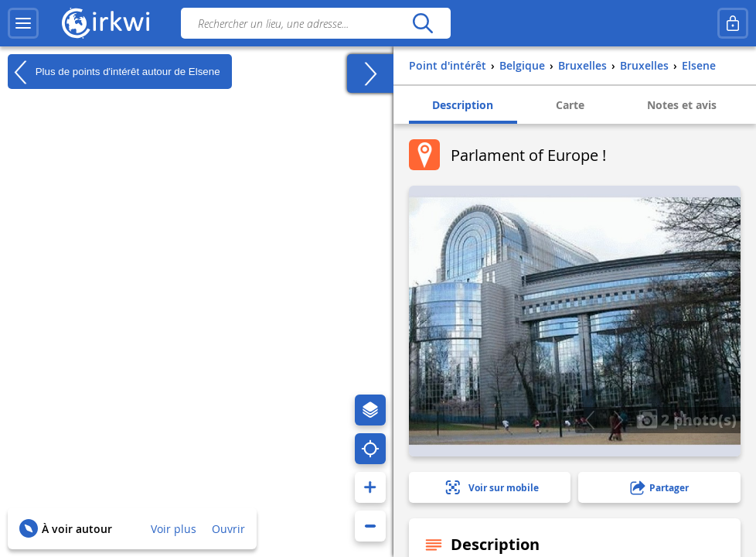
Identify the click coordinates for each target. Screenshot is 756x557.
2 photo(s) (686, 419)
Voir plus (174, 529)
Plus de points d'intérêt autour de (114, 72)
